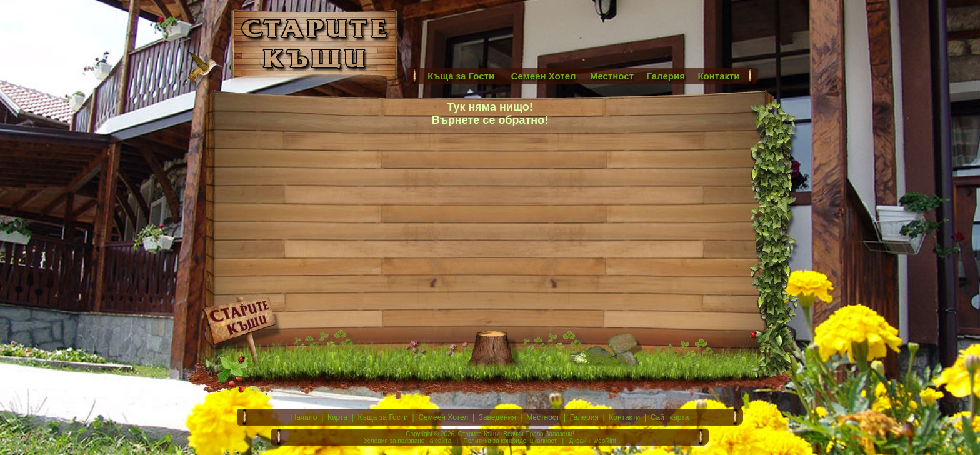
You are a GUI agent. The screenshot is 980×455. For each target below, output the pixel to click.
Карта (337, 417)
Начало (304, 417)
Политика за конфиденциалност (511, 441)
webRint (605, 441)
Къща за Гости (383, 417)
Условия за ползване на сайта (407, 441)
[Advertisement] (583, 34)
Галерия (584, 417)
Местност (543, 417)
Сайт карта (670, 417)
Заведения (497, 417)
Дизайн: (580, 441)
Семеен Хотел (443, 417)
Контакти (624, 417)
